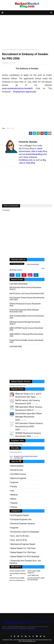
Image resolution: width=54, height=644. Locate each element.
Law (12, 491)
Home (4, 50)
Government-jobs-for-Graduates (25, 532)
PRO (8, 50)
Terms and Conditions (38, 622)
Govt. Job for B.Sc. (19, 540)
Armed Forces (17, 470)
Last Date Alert (18, 458)
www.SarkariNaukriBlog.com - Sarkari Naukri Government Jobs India (24, 630)
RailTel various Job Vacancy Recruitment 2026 (27, 294)
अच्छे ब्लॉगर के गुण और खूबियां (17, 578)
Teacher (14, 503)
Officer (8, 128)
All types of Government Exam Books (26, 456)
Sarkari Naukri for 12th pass (23, 548)
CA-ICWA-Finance (18, 474)
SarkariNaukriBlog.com (36, 154)
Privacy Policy (26, 622)
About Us (10, 622)
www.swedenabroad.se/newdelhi (17, 88)
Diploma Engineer (18, 478)
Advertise (13, 623)
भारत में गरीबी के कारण (33, 575)
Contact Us (6, 623)
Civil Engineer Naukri (20, 515)
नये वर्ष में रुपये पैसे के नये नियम (17, 571)
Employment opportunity (25, 92)
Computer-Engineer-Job (21, 519)
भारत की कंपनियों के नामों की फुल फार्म (18, 575)
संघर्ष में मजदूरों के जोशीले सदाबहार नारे (34, 572)
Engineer (14, 482)
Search (48, 622)
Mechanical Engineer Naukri (23, 544)
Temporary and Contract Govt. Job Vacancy (25, 562)
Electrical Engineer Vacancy (23, 524)
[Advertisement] (27, 32)
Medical (14, 495)
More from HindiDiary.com (17, 580)
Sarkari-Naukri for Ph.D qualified (25, 556)
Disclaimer (17, 622)
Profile (19, 623)
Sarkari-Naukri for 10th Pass (23, 552)
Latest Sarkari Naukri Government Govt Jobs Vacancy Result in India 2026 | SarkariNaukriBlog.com (32, 640)
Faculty (14, 486)
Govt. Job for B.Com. (20, 536)
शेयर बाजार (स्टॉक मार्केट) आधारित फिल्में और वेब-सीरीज (36, 579)
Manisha (6, 63)
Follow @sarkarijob (33, 264)
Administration (17, 466)
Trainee (14, 507)
